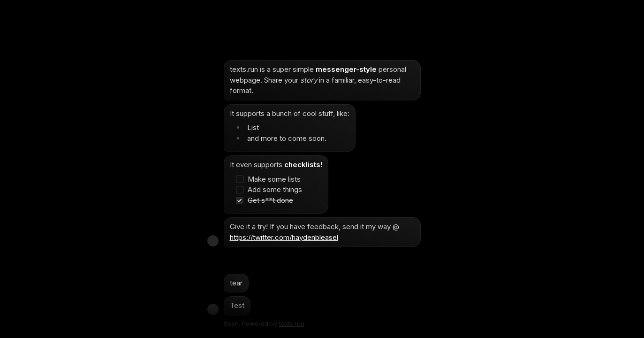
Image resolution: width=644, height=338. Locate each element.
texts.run (292, 323)
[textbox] (322, 188)
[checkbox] (272, 180)
